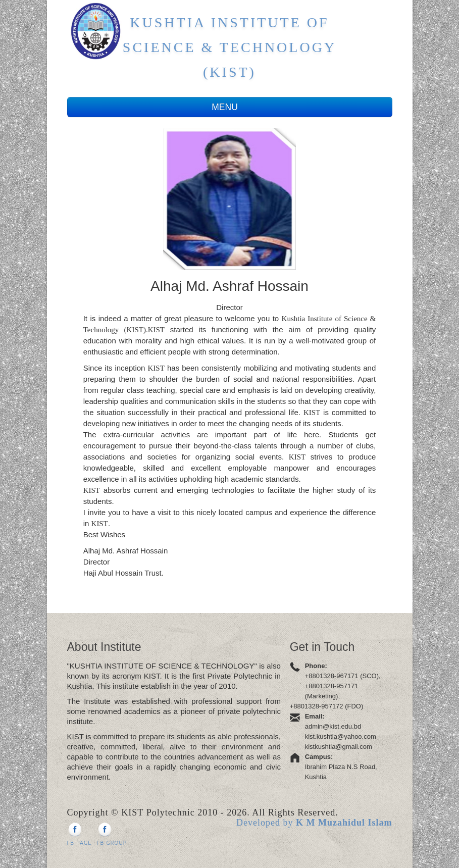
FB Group (112, 834)
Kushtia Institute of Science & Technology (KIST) (229, 47)
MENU (229, 107)
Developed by (314, 823)
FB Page (80, 834)
